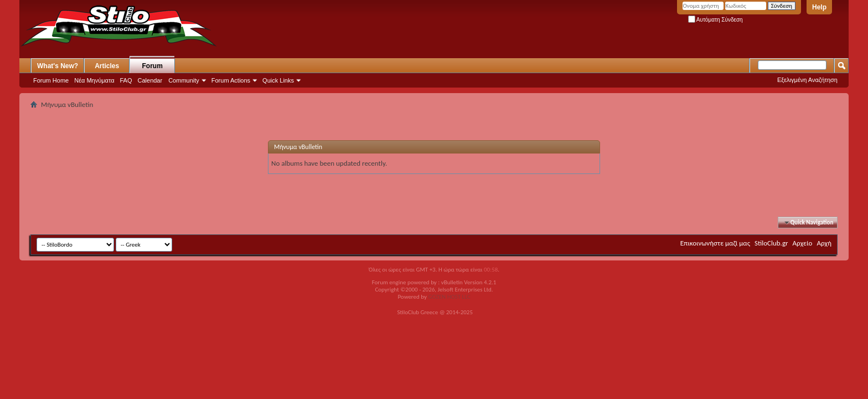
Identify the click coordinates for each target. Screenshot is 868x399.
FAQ (126, 80)
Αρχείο (803, 243)
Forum (153, 66)
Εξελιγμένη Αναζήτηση (807, 80)
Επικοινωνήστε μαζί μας (715, 243)
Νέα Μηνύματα (94, 80)
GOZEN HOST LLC (449, 297)
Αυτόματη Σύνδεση (715, 20)
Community (184, 80)
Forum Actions (231, 80)
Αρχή (824, 243)
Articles (107, 66)
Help (819, 7)
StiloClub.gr (771, 243)
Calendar (150, 80)
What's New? (58, 66)
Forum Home (51, 80)
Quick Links (278, 80)
